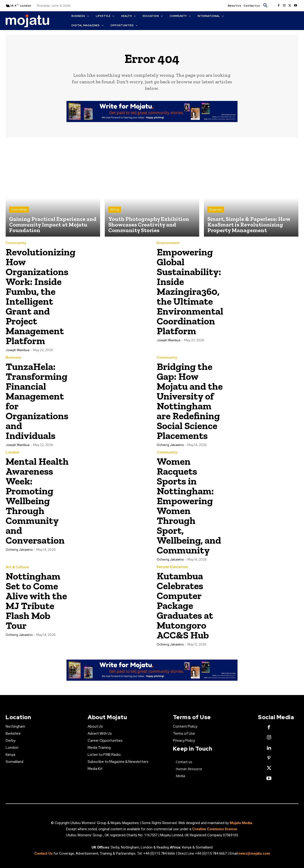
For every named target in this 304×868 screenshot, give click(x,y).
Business (216, 209)
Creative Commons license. (215, 829)
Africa (115, 209)
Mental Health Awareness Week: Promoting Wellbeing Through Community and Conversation (37, 501)
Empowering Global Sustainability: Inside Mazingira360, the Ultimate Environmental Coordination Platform (190, 291)
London (12, 452)
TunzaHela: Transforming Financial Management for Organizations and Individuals (37, 401)
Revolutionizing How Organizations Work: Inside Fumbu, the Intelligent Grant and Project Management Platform (41, 296)
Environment (168, 243)
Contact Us (44, 854)
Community (16, 243)
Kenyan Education (172, 567)
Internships (19, 209)
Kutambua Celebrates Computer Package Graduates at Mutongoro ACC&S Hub (185, 605)
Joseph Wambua (18, 350)
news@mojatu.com (254, 854)
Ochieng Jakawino (170, 445)
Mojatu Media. (241, 823)
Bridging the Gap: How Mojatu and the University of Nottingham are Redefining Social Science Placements (190, 401)
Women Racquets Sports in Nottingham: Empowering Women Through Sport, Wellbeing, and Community (189, 506)
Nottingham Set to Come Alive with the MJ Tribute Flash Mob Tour (36, 601)
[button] (265, 6)
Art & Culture (17, 567)
